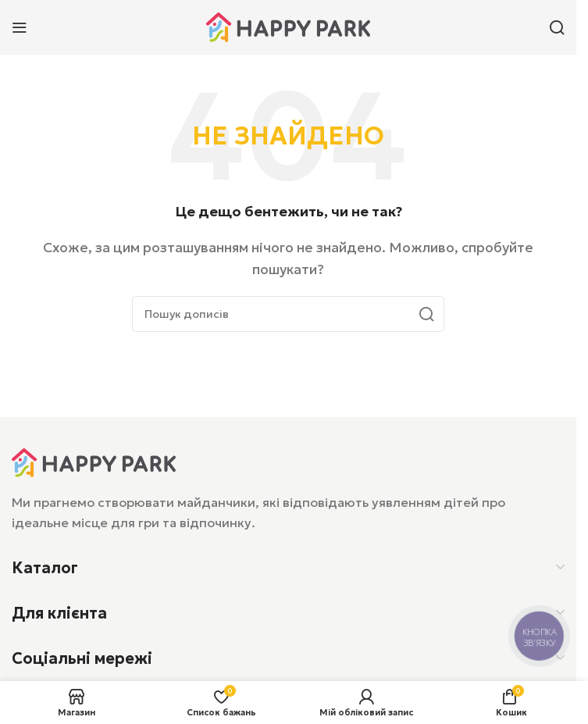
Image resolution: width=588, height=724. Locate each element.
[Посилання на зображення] (94, 461)
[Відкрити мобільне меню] (20, 27)
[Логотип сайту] (288, 26)
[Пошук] (557, 27)
